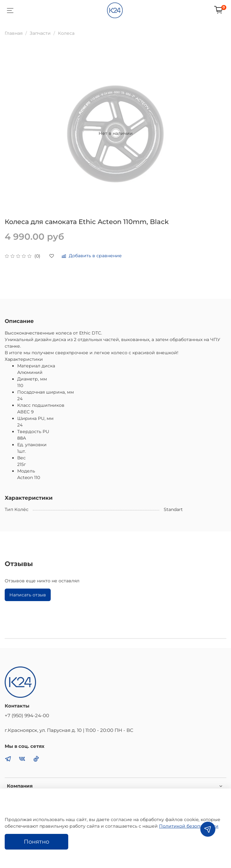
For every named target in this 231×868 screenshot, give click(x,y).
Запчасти (40, 33)
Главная (14, 33)
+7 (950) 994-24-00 (27, 715)
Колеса (66, 33)
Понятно (36, 842)
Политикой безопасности (189, 826)
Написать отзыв (28, 595)
